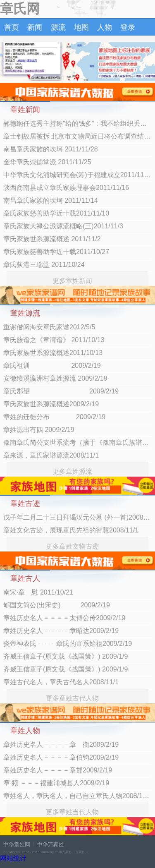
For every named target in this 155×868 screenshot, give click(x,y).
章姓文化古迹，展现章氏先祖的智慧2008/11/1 (71, 530)
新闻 (35, 27)
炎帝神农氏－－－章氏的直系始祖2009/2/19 (68, 644)
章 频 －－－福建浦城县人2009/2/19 (56, 783)
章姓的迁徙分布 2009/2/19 (54, 417)
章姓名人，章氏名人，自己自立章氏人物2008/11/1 (77, 796)
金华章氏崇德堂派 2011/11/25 (47, 162)
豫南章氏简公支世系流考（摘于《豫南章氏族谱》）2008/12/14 (77, 442)
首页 (12, 27)
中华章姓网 (17, 845)
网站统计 (13, 858)
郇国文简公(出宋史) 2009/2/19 (57, 605)
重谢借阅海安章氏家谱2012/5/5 (49, 327)
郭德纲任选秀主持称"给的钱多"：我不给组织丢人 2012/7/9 (77, 123)
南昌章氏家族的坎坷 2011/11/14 (51, 200)
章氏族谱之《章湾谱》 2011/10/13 (54, 340)
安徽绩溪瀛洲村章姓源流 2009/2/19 (55, 378)
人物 (105, 27)
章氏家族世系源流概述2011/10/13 (53, 353)
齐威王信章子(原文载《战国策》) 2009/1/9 (66, 656)
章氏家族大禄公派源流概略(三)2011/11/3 (63, 226)
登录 (128, 27)
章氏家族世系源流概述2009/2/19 (51, 404)
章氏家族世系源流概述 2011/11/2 (52, 239)
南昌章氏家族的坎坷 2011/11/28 (51, 149)
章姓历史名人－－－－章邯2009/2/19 (58, 770)
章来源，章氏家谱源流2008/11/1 (51, 455)
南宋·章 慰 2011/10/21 (38, 592)
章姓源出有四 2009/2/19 (39, 430)
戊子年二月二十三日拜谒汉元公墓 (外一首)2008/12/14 (77, 517)
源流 (58, 27)
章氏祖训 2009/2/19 (52, 366)
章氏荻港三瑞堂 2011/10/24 (44, 265)
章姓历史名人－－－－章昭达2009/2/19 (61, 631)
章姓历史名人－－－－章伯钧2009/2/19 (61, 757)
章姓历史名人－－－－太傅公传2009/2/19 (64, 618)
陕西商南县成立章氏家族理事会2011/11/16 (66, 188)
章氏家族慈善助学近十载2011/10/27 (56, 252)
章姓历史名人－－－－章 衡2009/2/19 (61, 745)
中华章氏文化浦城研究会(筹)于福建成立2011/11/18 (77, 175)
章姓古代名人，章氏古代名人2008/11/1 (61, 682)
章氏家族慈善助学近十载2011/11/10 (56, 213)
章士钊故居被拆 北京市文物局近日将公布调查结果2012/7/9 (77, 136)
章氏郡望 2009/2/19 (61, 391)
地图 (81, 27)
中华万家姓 (51, 845)
